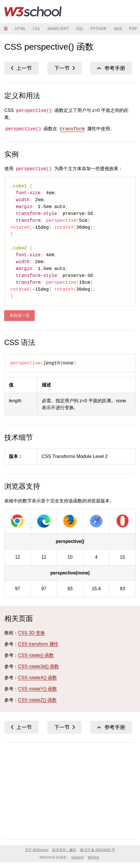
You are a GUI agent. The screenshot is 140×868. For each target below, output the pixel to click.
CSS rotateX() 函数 (38, 678)
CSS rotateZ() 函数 (37, 700)
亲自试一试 (19, 315)
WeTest (93, 857)
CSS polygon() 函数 (64, 68)
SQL (80, 29)
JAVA (118, 29)
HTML (20, 29)
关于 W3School (37, 850)
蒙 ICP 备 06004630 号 (98, 850)
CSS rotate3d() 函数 (39, 666)
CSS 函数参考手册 (111, 68)
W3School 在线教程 (33, 11)
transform (72, 129)
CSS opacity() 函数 (21, 68)
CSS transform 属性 (38, 644)
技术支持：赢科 (64, 850)
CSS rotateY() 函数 (38, 689)
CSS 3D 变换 (31, 633)
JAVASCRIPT (58, 29)
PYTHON (98, 29)
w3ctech (78, 857)
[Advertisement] (70, 790)
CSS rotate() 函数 (36, 655)
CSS (36, 29)
